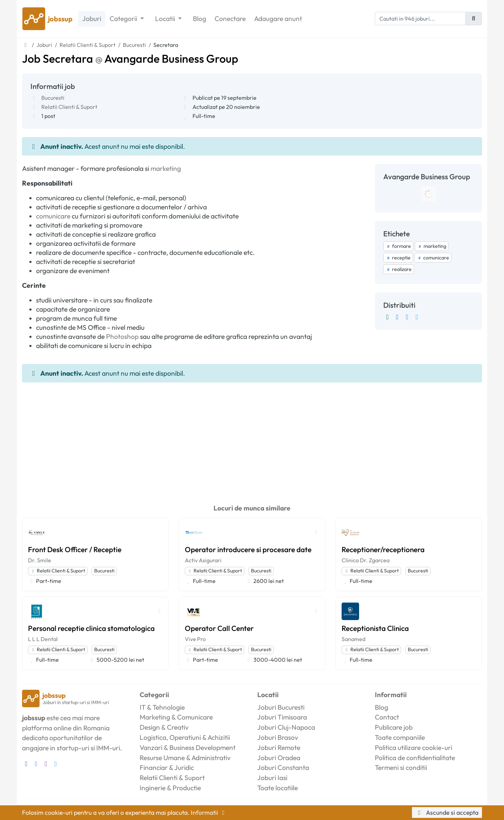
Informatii (209, 812)
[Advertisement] (252, 435)
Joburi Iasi (272, 778)
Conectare (230, 19)
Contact (387, 717)
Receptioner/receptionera (383, 549)
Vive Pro (195, 639)
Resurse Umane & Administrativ (185, 758)
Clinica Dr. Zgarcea (366, 560)
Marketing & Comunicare (176, 717)
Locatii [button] (166, 19)
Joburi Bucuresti (281, 707)
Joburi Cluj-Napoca (286, 727)
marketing (166, 168)
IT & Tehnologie (162, 707)
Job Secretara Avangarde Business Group (130, 58)
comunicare (53, 216)
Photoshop (122, 336)
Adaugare (278, 19)
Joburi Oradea (279, 758)
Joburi (92, 19)
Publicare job (394, 727)
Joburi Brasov (278, 737)
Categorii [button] (124, 19)
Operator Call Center (219, 628)
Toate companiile (400, 737)
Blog (199, 19)
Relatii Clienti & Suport (69, 107)
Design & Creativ (164, 727)
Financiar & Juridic (167, 767)
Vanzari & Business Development (188, 748)
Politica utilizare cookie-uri (414, 748)
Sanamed (353, 639)
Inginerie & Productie (170, 788)
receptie (398, 258)
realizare (399, 269)
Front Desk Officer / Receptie (75, 549)
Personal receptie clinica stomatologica (91, 628)
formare (398, 246)
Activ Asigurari (203, 560)
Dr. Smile (40, 560)
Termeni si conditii (401, 767)
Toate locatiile (278, 788)
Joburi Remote (279, 748)
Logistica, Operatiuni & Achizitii (185, 737)
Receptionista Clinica (375, 628)
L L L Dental (43, 639)
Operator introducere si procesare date (248, 549)
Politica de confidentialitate (415, 758)
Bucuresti (53, 98)
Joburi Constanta (283, 767)
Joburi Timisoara (282, 717)
